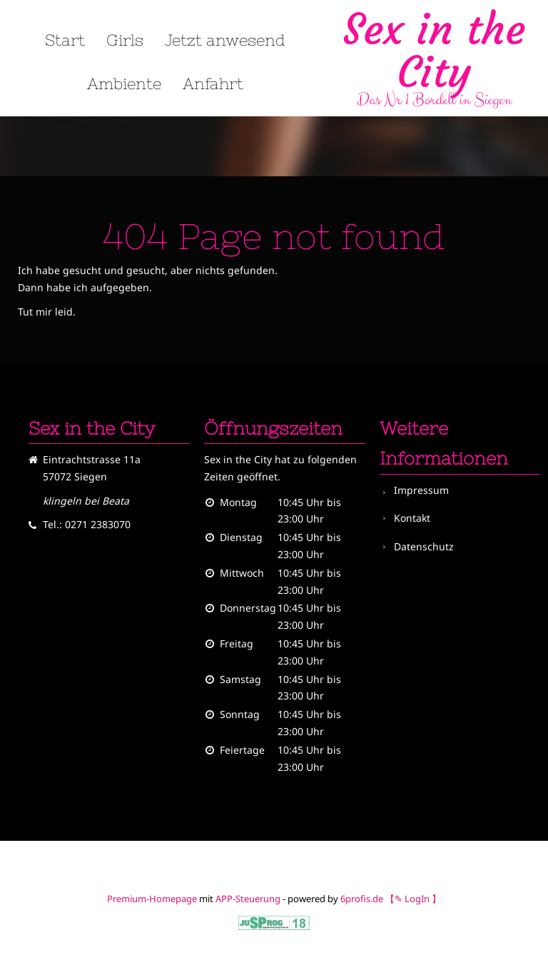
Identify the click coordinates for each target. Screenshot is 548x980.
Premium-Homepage (152, 899)
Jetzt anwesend (225, 41)
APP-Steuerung (248, 899)
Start (65, 41)
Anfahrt (213, 84)
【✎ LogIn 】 (413, 899)
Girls (125, 41)
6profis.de (362, 899)
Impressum (421, 490)
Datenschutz (424, 546)
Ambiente (124, 84)
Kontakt (412, 518)
